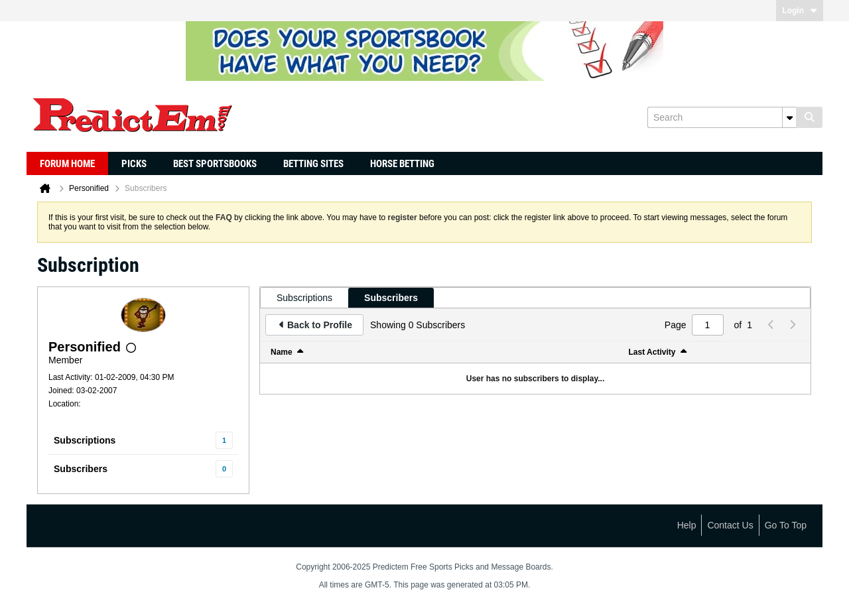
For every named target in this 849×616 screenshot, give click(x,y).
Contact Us (730, 525)
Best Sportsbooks (215, 164)
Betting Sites (313, 164)
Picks (134, 164)
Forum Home (67, 164)
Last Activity (652, 352)
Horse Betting (402, 164)
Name (282, 352)
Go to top (786, 525)
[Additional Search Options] (789, 117)
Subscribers (81, 469)
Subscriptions (85, 440)
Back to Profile (320, 325)
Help (687, 525)
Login (800, 11)
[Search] (722, 117)
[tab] (304, 298)
